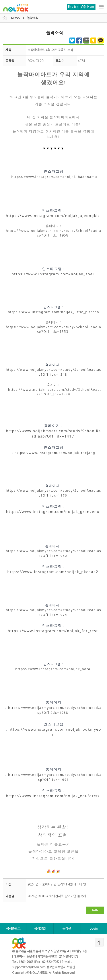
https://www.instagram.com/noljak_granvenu (53, 512)
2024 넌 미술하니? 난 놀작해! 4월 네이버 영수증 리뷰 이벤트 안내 (60, 884)
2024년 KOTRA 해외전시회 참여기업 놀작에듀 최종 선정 (60, 896)
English (73, 7)
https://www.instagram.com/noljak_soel (53, 274)
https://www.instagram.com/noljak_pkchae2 (53, 572)
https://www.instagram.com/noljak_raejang (55, 453)
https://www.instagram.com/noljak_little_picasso (53, 312)
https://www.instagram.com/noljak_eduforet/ (53, 796)
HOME (4, 18)
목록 (95, 910)
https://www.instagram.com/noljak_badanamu (54, 177)
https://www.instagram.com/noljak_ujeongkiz (53, 216)
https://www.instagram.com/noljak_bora (53, 669)
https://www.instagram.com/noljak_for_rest (53, 631)
